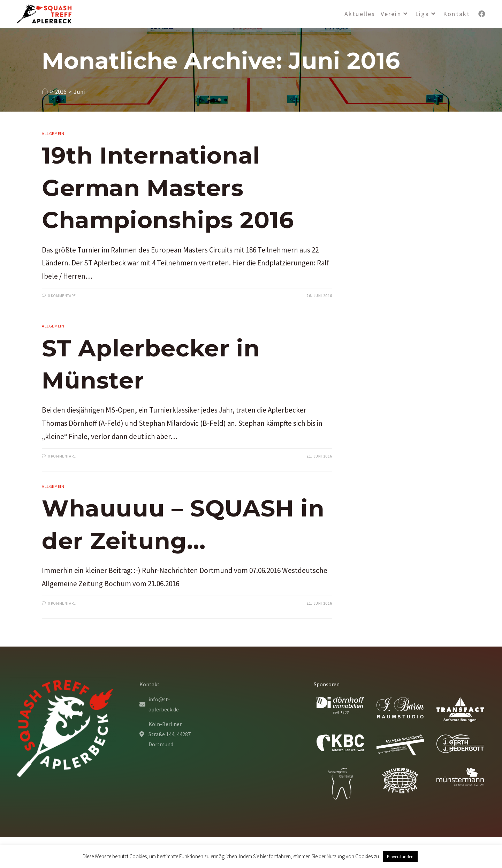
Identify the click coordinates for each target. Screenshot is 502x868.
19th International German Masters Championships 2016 (168, 188)
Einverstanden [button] (400, 857)
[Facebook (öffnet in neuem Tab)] (482, 14)
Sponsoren (327, 684)
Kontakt (150, 684)
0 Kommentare (62, 296)
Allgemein (53, 133)
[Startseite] (45, 92)
